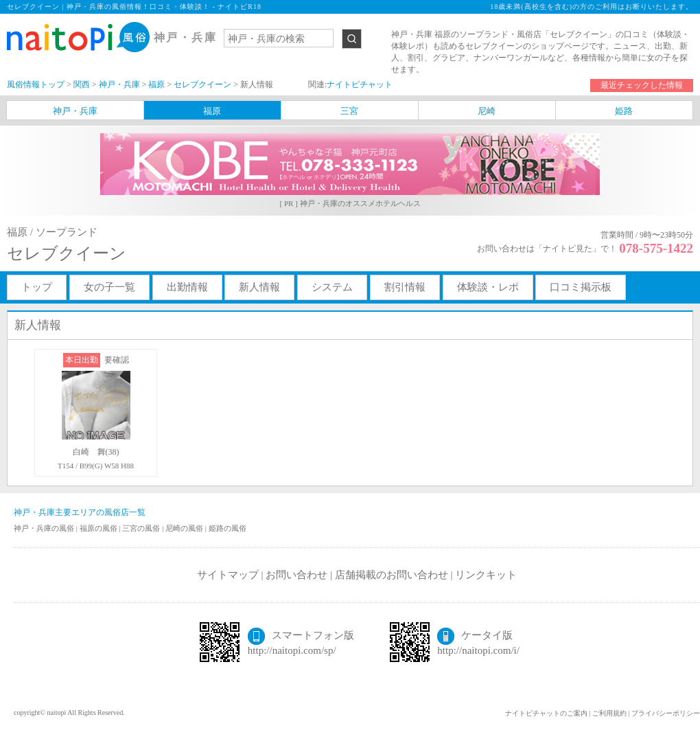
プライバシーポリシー (666, 713)
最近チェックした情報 (642, 85)
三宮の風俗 (142, 528)
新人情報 (259, 287)
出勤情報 (187, 287)
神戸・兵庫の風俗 (45, 528)
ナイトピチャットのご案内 (546, 713)
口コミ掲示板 (581, 287)
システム (332, 287)
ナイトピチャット (360, 84)
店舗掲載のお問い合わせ (392, 575)
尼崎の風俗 (185, 528)
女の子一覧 (109, 287)
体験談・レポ (488, 287)
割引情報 (405, 287)
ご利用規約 (609, 713)
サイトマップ (228, 575)
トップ (37, 287)
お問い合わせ (296, 575)
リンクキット (486, 575)
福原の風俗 (100, 528)
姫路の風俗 (227, 528)
